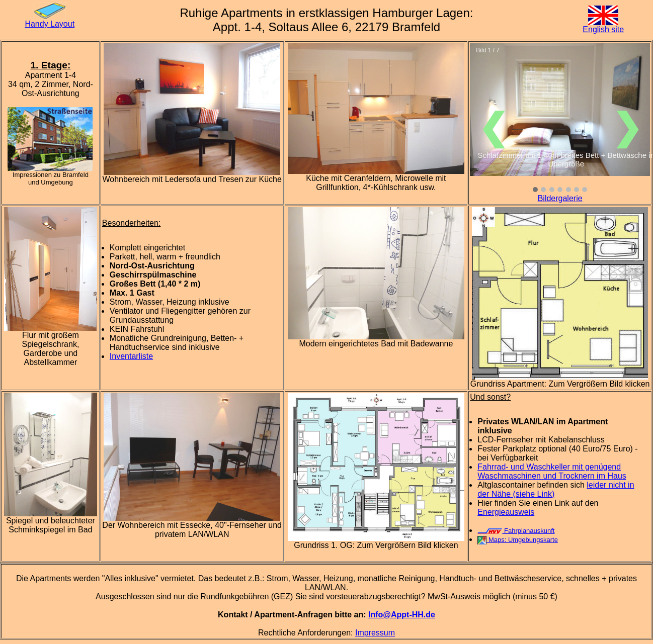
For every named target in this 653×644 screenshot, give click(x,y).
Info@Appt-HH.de (402, 615)
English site (603, 29)
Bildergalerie (560, 198)
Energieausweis (506, 512)
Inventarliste (131, 356)
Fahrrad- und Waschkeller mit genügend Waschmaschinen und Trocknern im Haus (552, 471)
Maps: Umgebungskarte (518, 540)
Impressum (375, 633)
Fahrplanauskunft (516, 531)
